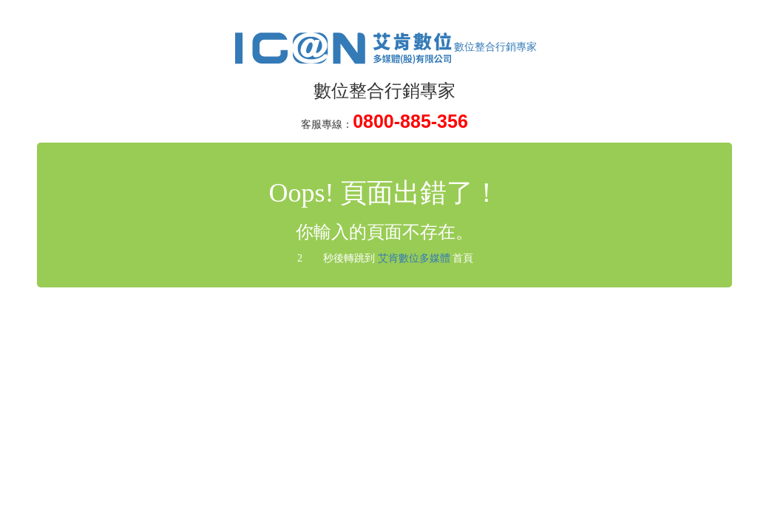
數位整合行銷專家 (384, 47)
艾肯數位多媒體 (414, 258)
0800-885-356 (410, 121)
